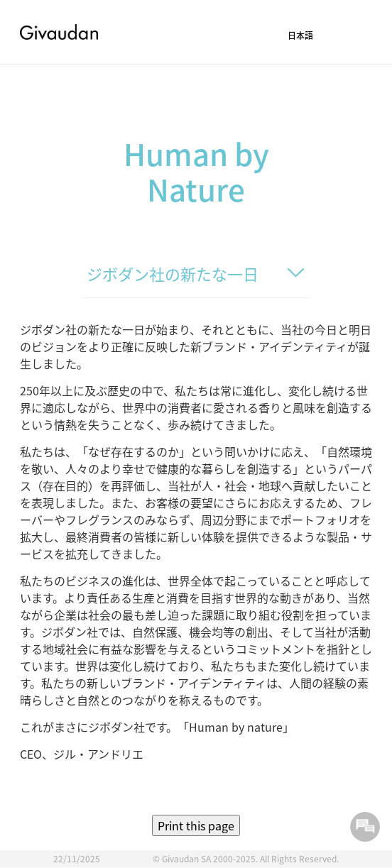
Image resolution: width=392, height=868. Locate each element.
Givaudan (59, 32)
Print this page (196, 825)
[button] (325, 37)
